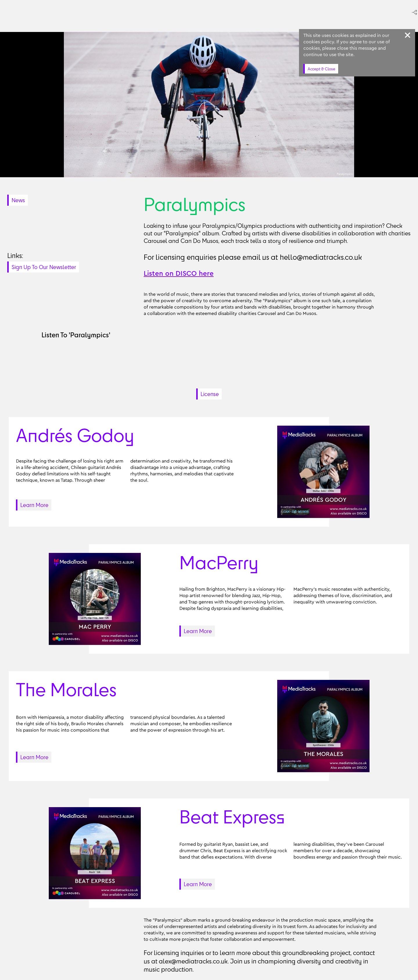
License (210, 394)
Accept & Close (321, 69)
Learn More (34, 505)
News (18, 200)
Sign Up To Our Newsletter (44, 267)
